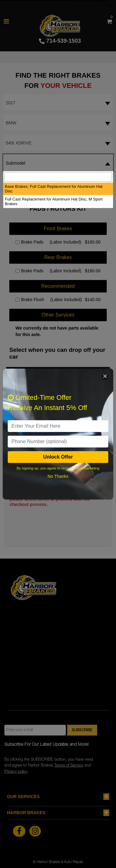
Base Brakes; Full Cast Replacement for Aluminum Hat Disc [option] (54, 189)
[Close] (105, 377)
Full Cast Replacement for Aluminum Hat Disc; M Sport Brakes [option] (54, 201)
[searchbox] (58, 177)
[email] (58, 426)
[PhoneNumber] (58, 442)
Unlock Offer (58, 457)
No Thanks (58, 476)
